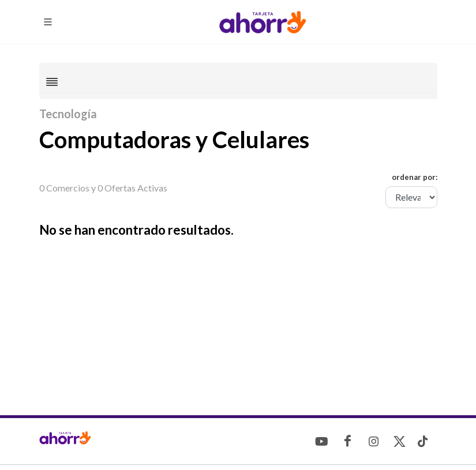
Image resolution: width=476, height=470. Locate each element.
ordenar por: (415, 177)
